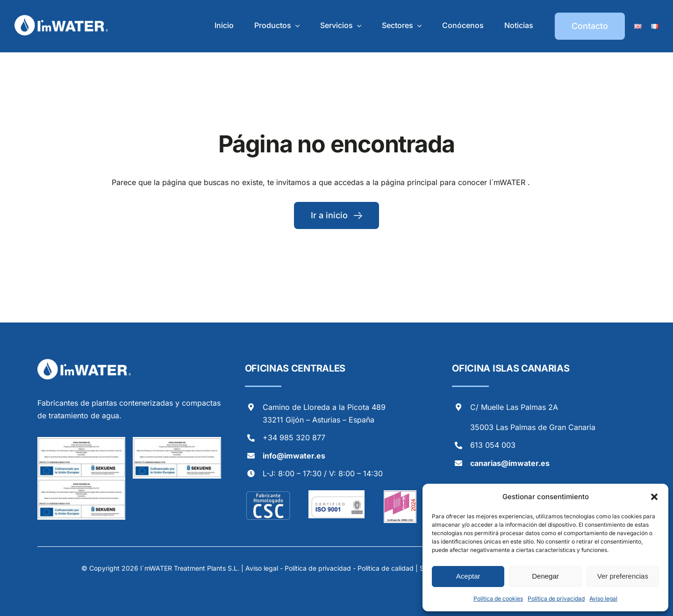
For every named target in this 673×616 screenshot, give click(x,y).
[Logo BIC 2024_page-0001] (400, 494)
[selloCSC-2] (268, 494)
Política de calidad (386, 568)
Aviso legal (603, 598)
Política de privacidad (556, 598)
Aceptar (468, 576)
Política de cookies (498, 598)
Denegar (545, 576)
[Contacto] (590, 26)
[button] (654, 497)
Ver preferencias (623, 576)
